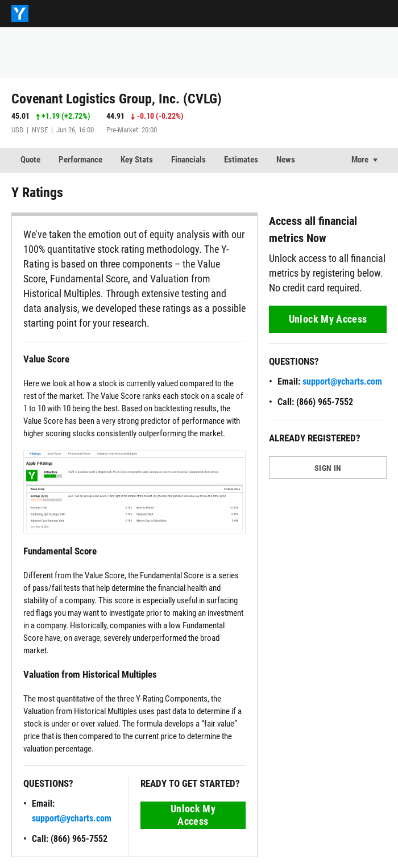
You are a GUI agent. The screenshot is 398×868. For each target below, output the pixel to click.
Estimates (241, 160)
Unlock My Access (193, 815)
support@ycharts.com (72, 818)
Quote (30, 160)
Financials (188, 160)
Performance (80, 160)
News (286, 160)
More (360, 160)
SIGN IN (328, 468)
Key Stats (137, 160)
